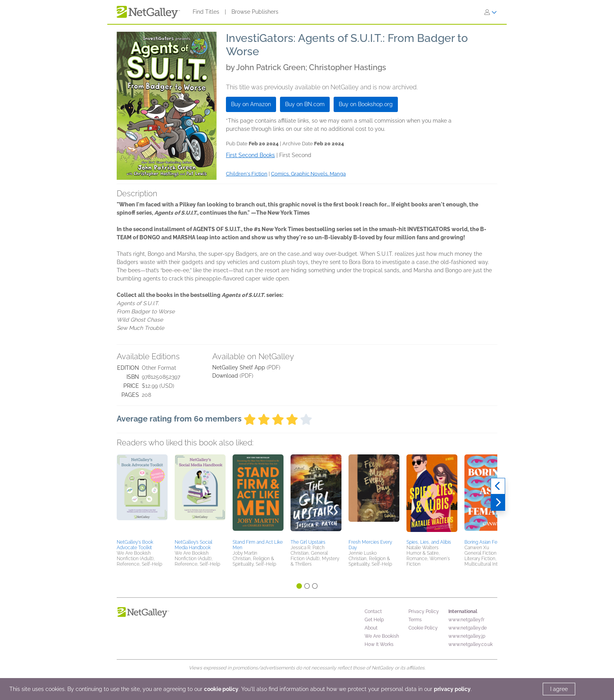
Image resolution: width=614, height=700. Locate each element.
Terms (415, 620)
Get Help (374, 620)
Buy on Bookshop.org (366, 104)
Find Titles (206, 12)
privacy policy (452, 689)
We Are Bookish (382, 636)
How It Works (379, 644)
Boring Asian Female (486, 542)
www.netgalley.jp (467, 636)
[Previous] (498, 486)
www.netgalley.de (468, 628)
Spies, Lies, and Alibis (429, 542)
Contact (373, 611)
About (371, 628)
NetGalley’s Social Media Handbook (193, 545)
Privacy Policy (424, 611)
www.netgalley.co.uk (470, 644)
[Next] (498, 503)
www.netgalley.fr (466, 620)
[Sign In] (491, 12)
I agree (559, 689)
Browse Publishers (255, 12)
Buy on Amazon (251, 104)
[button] (142, 496)
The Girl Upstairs (308, 542)
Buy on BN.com (305, 104)
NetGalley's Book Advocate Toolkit (135, 545)
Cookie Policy (423, 628)
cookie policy (221, 689)
